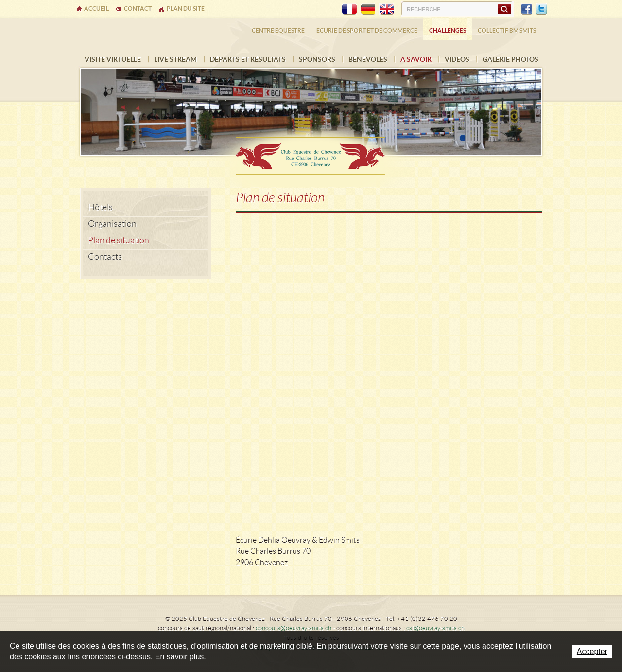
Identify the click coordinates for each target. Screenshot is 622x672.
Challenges (448, 30)
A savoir (416, 59)
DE (368, 9)
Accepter (592, 651)
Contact (138, 9)
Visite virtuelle (113, 59)
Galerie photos (510, 59)
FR (349, 9)
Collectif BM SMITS (507, 30)
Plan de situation (119, 240)
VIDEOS (457, 59)
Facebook (527, 9)
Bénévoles (368, 59)
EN (386, 9)
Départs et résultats (248, 59)
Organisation (112, 224)
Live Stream (175, 59)
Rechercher (504, 9)
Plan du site (186, 9)
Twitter (541, 9)
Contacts (105, 257)
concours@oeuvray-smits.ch (294, 628)
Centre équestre (278, 30)
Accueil (96, 9)
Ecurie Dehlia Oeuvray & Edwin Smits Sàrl (311, 152)
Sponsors (317, 59)
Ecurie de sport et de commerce (367, 30)
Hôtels (100, 207)
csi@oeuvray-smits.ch (435, 628)
